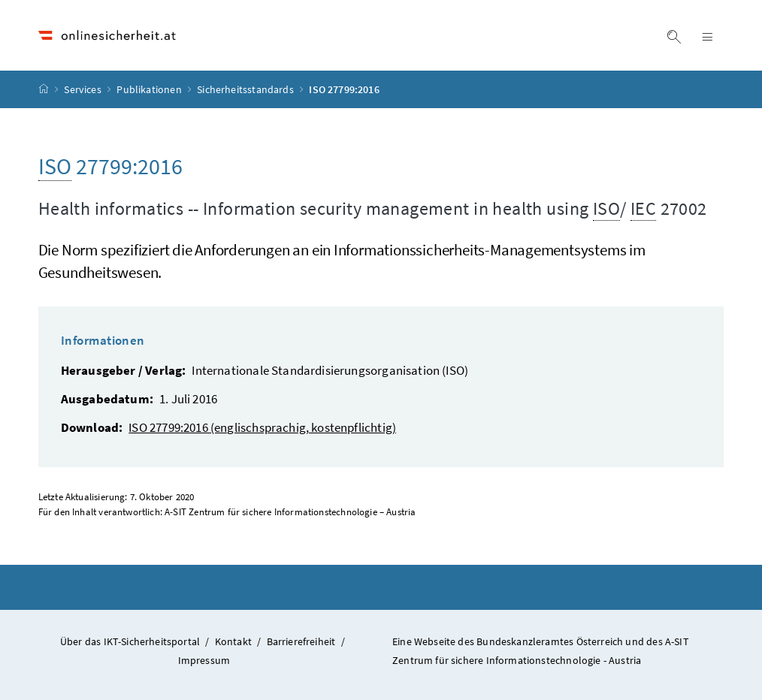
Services (84, 89)
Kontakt (233, 641)
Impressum (204, 660)
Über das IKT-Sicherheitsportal (130, 641)
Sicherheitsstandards (246, 89)
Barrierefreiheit (301, 641)
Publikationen (150, 89)
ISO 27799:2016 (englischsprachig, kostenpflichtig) (262, 427)
